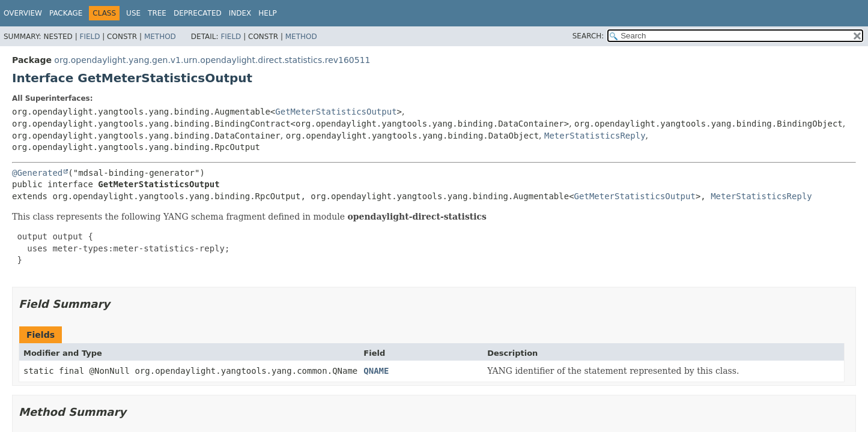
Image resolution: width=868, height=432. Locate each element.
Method (160, 37)
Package (66, 13)
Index (240, 13)
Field (90, 37)
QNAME (376, 371)
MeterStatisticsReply (595, 136)
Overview (23, 13)
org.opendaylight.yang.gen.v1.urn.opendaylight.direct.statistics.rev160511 (212, 60)
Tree (157, 13)
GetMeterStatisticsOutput (336, 112)
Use (133, 13)
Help (268, 13)
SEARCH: (588, 36)
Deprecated (198, 13)
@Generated (37, 173)
